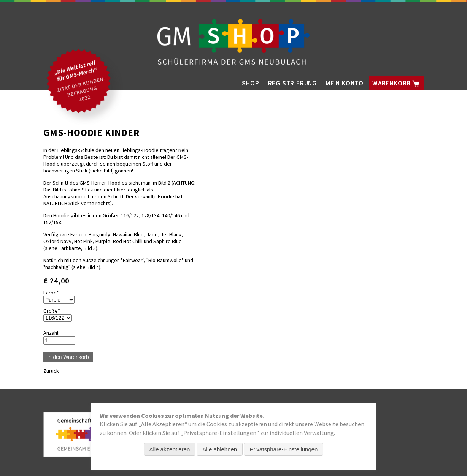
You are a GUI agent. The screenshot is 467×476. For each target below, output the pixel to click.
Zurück (51, 371)
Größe (55, 311)
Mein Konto (345, 83)
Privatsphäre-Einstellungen (284, 449)
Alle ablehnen (220, 449)
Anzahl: (51, 333)
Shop (250, 83)
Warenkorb (396, 83)
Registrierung (292, 83)
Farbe (55, 293)
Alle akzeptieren (170, 449)
